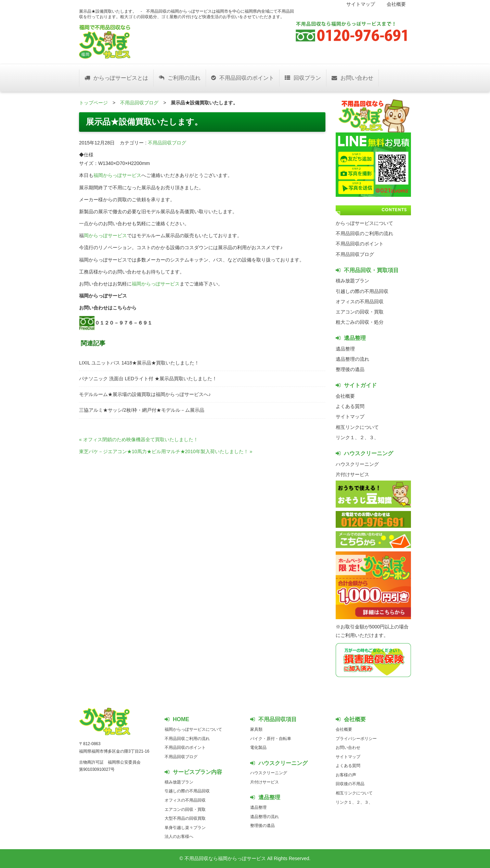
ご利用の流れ (180, 78)
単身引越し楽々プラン (185, 828)
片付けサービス (352, 474)
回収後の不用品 (350, 784)
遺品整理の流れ (352, 359)
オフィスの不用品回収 (360, 302)
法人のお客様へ (179, 837)
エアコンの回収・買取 (360, 312)
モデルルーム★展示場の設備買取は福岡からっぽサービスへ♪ (145, 394)
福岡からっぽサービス (117, 175)
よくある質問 (350, 406)
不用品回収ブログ (139, 103)
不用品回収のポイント (243, 78)
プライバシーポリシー (356, 739)
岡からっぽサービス (105, 235)
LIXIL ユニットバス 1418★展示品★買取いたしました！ (139, 363)
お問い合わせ (352, 78)
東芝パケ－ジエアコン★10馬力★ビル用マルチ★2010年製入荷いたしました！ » (166, 451)
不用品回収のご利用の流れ (364, 233)
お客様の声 (346, 775)
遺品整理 (345, 349)
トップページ (93, 103)
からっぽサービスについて (364, 223)
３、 (374, 437)
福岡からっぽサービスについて (193, 729)
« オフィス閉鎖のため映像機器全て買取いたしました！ (139, 439)
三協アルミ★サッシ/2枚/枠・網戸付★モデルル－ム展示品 (142, 410)
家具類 (256, 729)
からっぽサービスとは (116, 78)
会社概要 (396, 4)
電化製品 (258, 748)
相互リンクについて (357, 427)
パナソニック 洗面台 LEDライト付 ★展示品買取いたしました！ (148, 379)
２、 (364, 437)
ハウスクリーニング (357, 464)
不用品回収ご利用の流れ (187, 739)
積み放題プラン (352, 281)
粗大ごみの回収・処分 (360, 322)
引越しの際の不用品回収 (362, 291)
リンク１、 (348, 437)
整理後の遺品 (350, 369)
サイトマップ (361, 4)
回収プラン (303, 78)
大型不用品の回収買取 (185, 818)
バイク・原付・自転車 (271, 739)
